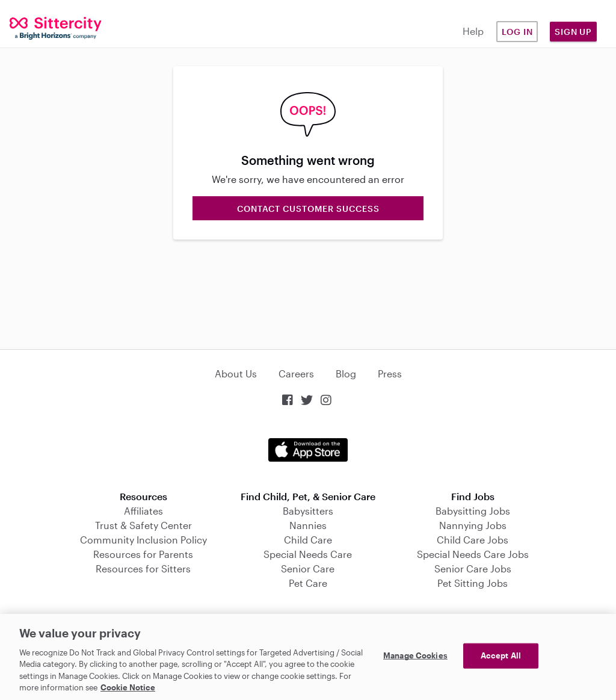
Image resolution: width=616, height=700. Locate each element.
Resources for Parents (143, 554)
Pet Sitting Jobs (473, 583)
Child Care (308, 540)
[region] (308, 657)
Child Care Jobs (473, 540)
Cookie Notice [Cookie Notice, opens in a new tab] (128, 687)
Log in (517, 32)
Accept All (501, 655)
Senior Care (308, 568)
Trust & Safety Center (143, 525)
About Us (236, 373)
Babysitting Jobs (473, 511)
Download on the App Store (308, 450)
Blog (346, 373)
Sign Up (573, 32)
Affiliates (143, 511)
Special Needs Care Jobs (473, 554)
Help (473, 31)
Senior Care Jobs (473, 568)
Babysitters (308, 511)
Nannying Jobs (473, 525)
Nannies (308, 525)
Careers (296, 373)
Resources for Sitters (143, 568)
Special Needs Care (308, 554)
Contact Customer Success (308, 209)
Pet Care (308, 583)
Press (390, 373)
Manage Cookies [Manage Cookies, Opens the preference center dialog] (415, 655)
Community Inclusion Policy (143, 540)
